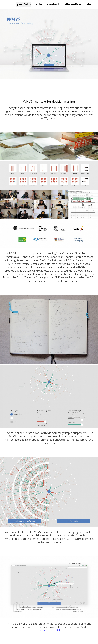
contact (53, 4)
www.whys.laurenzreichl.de (49, 630)
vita (39, 4)
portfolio (24, 4)
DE (89, 4)
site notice (73, 4)
